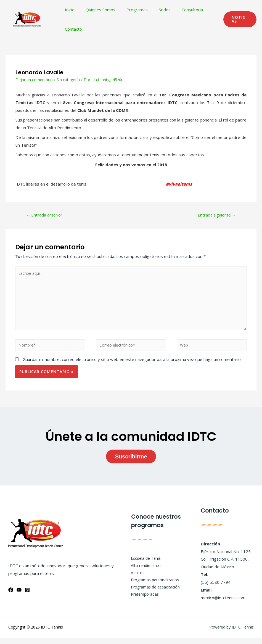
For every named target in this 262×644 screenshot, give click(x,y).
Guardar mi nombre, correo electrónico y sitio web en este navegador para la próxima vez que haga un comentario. (132, 365)
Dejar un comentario (35, 80)
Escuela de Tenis (143, 563)
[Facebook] (11, 596)
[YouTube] (19, 596)
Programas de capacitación (153, 593)
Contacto (72, 29)
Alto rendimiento (143, 570)
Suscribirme (131, 463)
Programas (130, 10)
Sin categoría (70, 80)
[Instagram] (27, 596)
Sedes (155, 10)
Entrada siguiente (214, 215)
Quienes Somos (96, 10)
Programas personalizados (153, 586)
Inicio (68, 10)
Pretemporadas (142, 601)
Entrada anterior (47, 215)
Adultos (134, 578)
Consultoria (180, 10)
